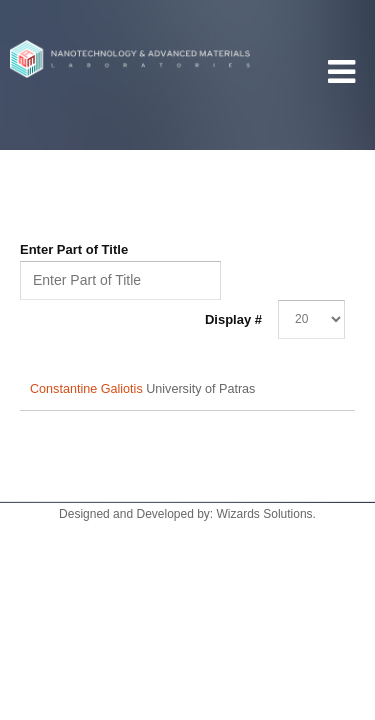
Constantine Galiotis (88, 389)
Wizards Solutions (265, 514)
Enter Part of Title (76, 249)
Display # (233, 319)
